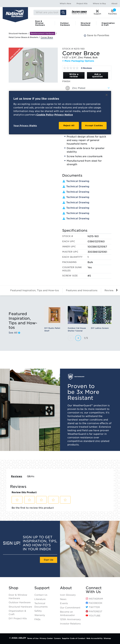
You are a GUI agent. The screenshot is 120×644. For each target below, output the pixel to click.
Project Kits (82, 3)
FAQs (37, 619)
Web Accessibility (94, 638)
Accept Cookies (94, 126)
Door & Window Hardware (40, 23)
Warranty (40, 615)
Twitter (93, 607)
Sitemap (107, 638)
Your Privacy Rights (25, 126)
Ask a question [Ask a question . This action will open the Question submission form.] (97, 75)
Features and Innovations (82, 290)
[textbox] (87, 88)
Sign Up (49, 560)
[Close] (107, 95)
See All (14, 333)
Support (42, 588)
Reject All (69, 126)
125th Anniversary (70, 619)
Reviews (17, 476)
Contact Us (41, 595)
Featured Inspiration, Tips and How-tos (35, 290)
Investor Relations (70, 624)
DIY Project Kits (18, 618)
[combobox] (87, 88)
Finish (66, 81)
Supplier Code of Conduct (74, 638)
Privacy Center (46, 638)
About (114, 3)
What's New (65, 3)
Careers (57, 638)
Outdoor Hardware (65, 24)
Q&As (31, 476)
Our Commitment (70, 608)
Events (64, 603)
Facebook (94, 603)
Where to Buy (99, 3)
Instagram (94, 599)
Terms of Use (33, 638)
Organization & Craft (108, 24)
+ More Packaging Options (78, 61)
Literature (40, 599)
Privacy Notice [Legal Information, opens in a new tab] (64, 115)
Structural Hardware (86, 24)
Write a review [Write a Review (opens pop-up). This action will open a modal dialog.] (74, 75)
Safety (38, 611)
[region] (60, 113)
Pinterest (94, 612)
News (63, 599)
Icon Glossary (68, 595)
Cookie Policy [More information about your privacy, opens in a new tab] (45, 115)
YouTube (93, 616)
